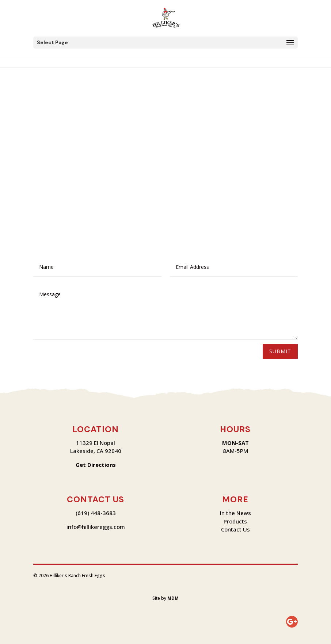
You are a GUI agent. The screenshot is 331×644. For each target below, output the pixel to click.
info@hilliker (83, 527)
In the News (235, 513)
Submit (280, 351)
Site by (165, 598)
